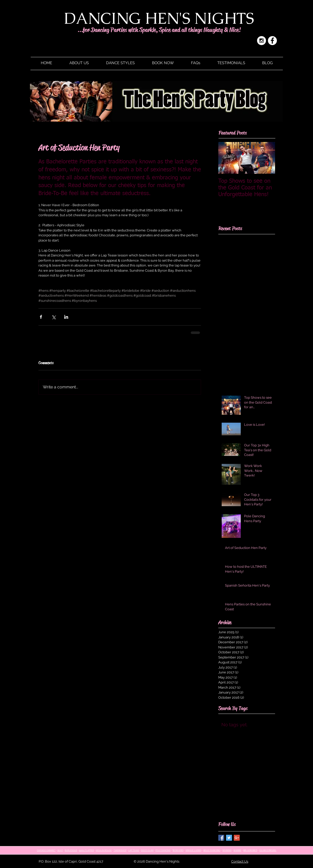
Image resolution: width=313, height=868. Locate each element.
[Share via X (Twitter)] (54, 317)
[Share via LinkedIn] (66, 317)
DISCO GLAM (147, 850)
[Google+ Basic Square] (237, 838)
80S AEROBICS (250, 850)
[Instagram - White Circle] (262, 41)
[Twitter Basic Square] (229, 838)
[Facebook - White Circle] (272, 41)
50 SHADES (178, 850)
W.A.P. (60, 850)
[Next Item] (267, 158)
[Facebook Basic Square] (221, 838)
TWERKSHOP (120, 850)
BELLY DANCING (212, 850)
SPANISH (227, 850)
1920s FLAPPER (86, 850)
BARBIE (237, 850)
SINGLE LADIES (193, 850)
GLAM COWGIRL (268, 850)
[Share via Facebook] (41, 317)
